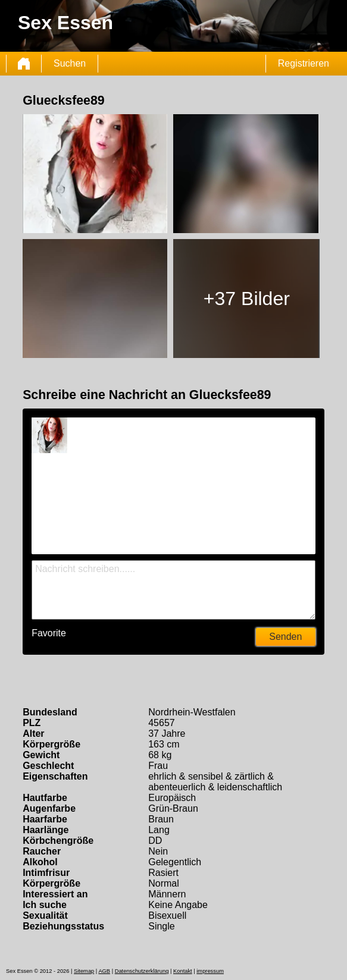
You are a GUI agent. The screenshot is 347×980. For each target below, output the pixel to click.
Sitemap (84, 971)
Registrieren (304, 63)
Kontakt (183, 971)
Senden (285, 637)
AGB (104, 971)
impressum (210, 971)
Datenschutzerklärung (142, 971)
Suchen (70, 63)
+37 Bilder (247, 299)
